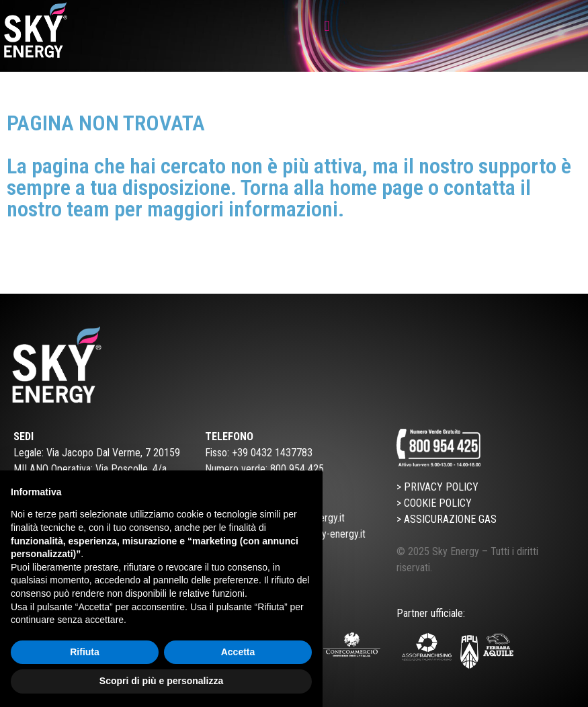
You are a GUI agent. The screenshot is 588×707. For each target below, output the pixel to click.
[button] (327, 26)
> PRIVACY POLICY (437, 487)
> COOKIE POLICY (434, 503)
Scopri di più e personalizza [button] (161, 681)
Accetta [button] (238, 652)
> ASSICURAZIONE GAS (447, 519)
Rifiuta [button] (85, 652)
